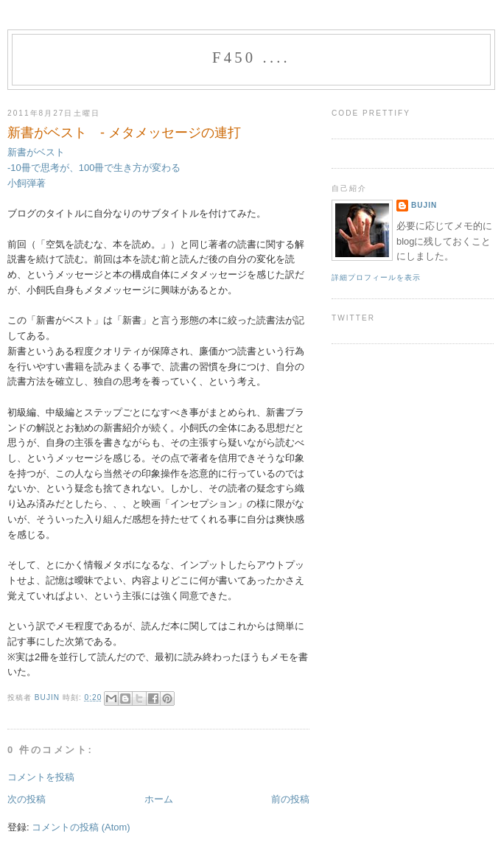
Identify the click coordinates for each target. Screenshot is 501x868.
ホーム (159, 799)
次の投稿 (27, 799)
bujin (49, 697)
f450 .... (251, 57)
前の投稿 (290, 799)
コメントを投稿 (41, 777)
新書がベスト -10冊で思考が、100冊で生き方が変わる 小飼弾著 (94, 167)
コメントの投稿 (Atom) (81, 827)
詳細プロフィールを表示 (376, 277)
